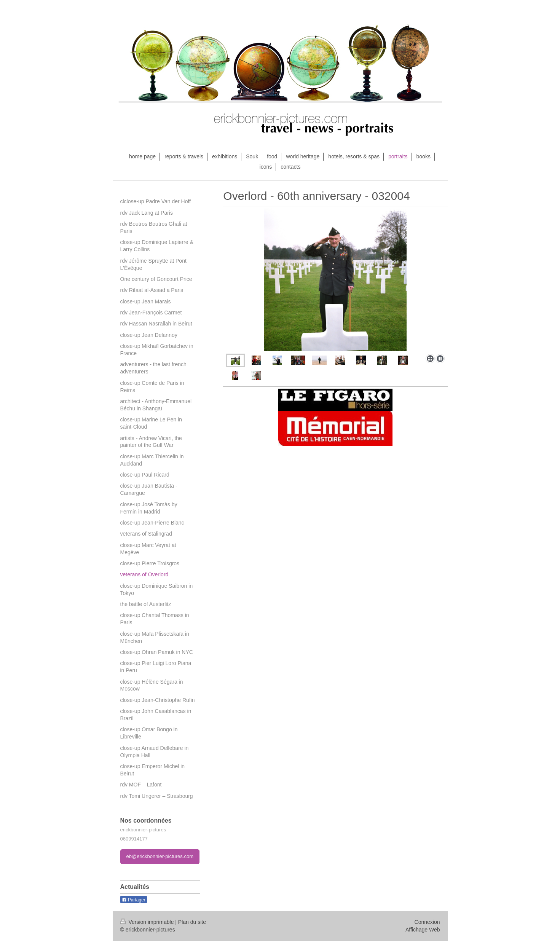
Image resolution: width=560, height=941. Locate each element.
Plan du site (192, 922)
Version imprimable (148, 922)
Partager (134, 900)
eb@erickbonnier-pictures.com (160, 856)
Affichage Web (423, 930)
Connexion (427, 922)
